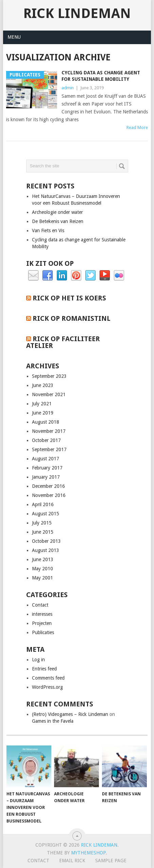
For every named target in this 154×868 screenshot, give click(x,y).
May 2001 (42, 578)
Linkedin (62, 276)
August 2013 (46, 550)
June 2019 (43, 413)
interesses (42, 614)
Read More (137, 127)
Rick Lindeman (77, 13)
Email (33, 276)
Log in (38, 660)
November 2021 (49, 394)
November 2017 (49, 431)
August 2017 (46, 459)
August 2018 (46, 422)
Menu (14, 37)
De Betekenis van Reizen (58, 221)
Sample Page (111, 861)
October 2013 (46, 541)
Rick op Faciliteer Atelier (63, 342)
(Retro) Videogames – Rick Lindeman (70, 714)
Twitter (90, 276)
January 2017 (46, 477)
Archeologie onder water (57, 212)
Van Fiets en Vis (48, 230)
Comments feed (48, 678)
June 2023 (43, 385)
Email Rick (72, 861)
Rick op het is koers (69, 298)
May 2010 (42, 569)
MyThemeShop (88, 853)
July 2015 (42, 523)
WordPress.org (47, 687)
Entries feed (44, 669)
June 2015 (43, 532)
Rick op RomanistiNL (72, 318)
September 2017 (49, 449)
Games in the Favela (53, 721)
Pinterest (76, 276)
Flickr (119, 276)
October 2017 (46, 440)
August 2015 (46, 514)
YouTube (105, 276)
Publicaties (43, 632)
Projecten (42, 623)
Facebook (48, 276)
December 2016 (48, 486)
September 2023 (49, 376)
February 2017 (47, 468)
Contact (40, 605)
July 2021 (42, 404)
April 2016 (43, 504)
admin (68, 88)
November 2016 (49, 495)
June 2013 (43, 559)
